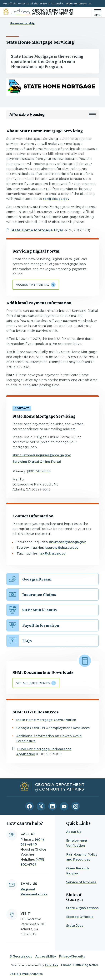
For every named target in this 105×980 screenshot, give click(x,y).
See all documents (36, 683)
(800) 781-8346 (39, 471)
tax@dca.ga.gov (56, 199)
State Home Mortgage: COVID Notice (46, 720)
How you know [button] (77, 4)
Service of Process (81, 882)
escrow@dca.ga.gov (62, 548)
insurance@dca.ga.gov (67, 542)
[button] (92, 115)
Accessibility (46, 956)
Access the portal (36, 285)
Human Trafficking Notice (80, 965)
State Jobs (75, 926)
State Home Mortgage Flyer (37, 230)
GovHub (52, 965)
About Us (74, 832)
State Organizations (82, 908)
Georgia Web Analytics (26, 974)
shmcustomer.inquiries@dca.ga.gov (42, 455)
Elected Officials (80, 917)
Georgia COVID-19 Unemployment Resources (53, 728)
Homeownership (22, 23)
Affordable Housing (27, 115)
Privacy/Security (72, 956)
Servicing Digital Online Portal (37, 462)
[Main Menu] (96, 12)
